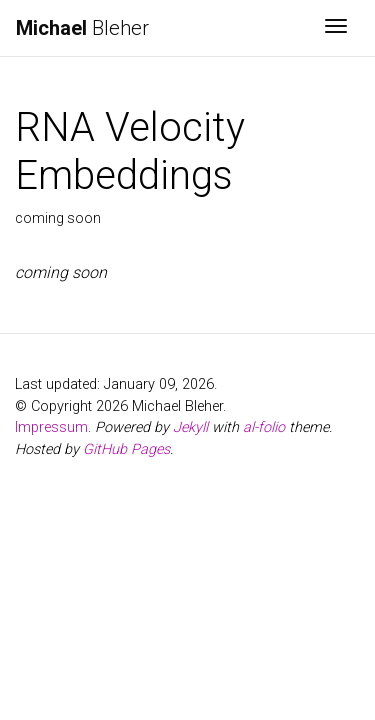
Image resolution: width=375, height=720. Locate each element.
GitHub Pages (126, 449)
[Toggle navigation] (336, 28)
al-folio (264, 427)
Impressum (51, 427)
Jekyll (190, 427)
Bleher (82, 28)
